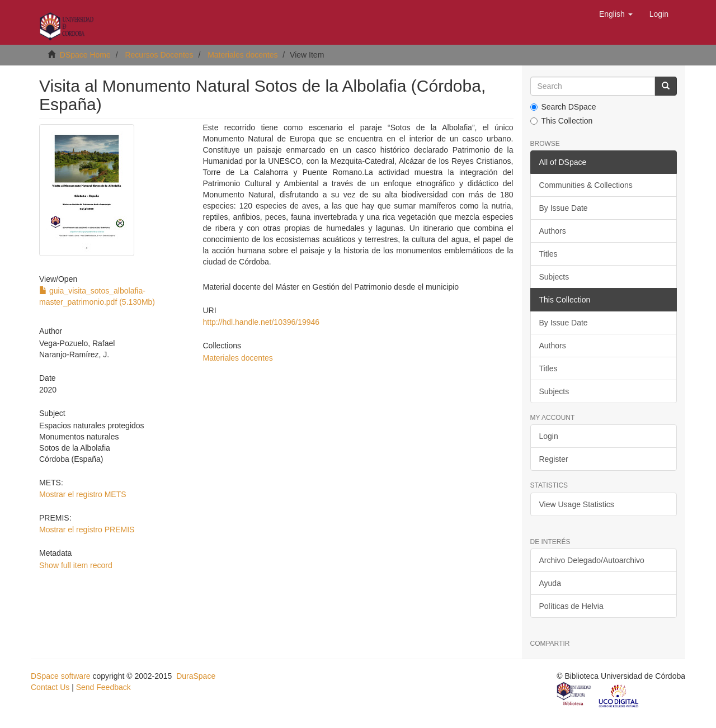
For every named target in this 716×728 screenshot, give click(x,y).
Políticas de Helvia (571, 606)
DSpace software (61, 676)
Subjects (554, 277)
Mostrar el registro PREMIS (87, 530)
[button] (616, 14)
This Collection (562, 121)
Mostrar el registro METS (83, 494)
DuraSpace (196, 676)
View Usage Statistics (577, 504)
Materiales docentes (242, 55)
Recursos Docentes (159, 55)
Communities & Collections (586, 185)
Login (549, 436)
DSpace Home (85, 55)
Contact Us (50, 687)
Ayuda (550, 583)
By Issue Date (564, 208)
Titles (548, 254)
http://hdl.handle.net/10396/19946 (261, 322)
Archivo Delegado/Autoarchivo (592, 560)
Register (554, 459)
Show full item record (76, 565)
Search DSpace (563, 107)
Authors (553, 231)
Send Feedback (103, 687)
